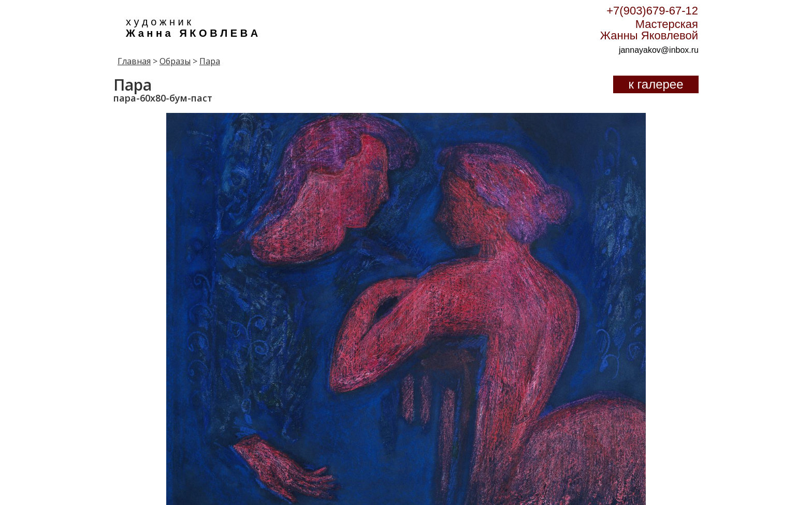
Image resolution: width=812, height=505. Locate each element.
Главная (134, 61)
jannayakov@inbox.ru (659, 50)
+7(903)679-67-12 (652, 11)
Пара (210, 61)
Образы (175, 61)
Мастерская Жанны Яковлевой (649, 30)
